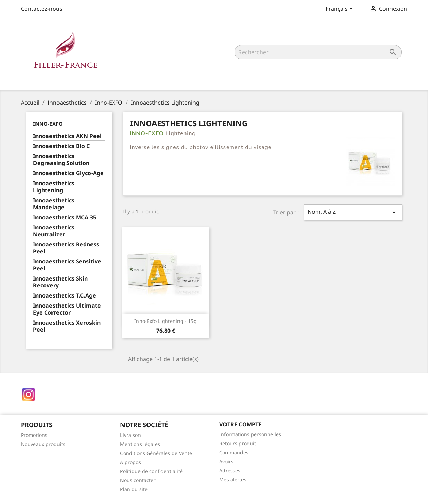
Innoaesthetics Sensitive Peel (67, 265)
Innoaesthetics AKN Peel (67, 136)
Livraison (130, 435)
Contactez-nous (42, 9)
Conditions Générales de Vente (156, 453)
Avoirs (226, 461)
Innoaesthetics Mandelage (54, 204)
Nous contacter (138, 480)
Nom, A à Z (353, 212)
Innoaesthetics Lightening (54, 187)
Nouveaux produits (43, 444)
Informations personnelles (250, 434)
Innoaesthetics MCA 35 (65, 217)
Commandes (234, 452)
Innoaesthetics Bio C (61, 146)
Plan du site (134, 489)
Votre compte (240, 424)
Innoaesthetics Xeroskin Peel (67, 326)
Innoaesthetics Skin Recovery (60, 282)
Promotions (34, 435)
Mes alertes (233, 479)
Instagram (29, 395)
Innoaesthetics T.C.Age (65, 296)
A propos (130, 462)
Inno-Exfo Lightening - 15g (165, 321)
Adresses (230, 470)
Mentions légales (140, 444)
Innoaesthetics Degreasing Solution (61, 160)
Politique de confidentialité (151, 471)
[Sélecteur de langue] (340, 9)
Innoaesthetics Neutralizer (54, 231)
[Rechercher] (318, 52)
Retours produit (238, 443)
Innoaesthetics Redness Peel (66, 248)
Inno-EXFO (48, 124)
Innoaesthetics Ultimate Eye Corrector (67, 309)
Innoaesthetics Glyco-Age (68, 173)
